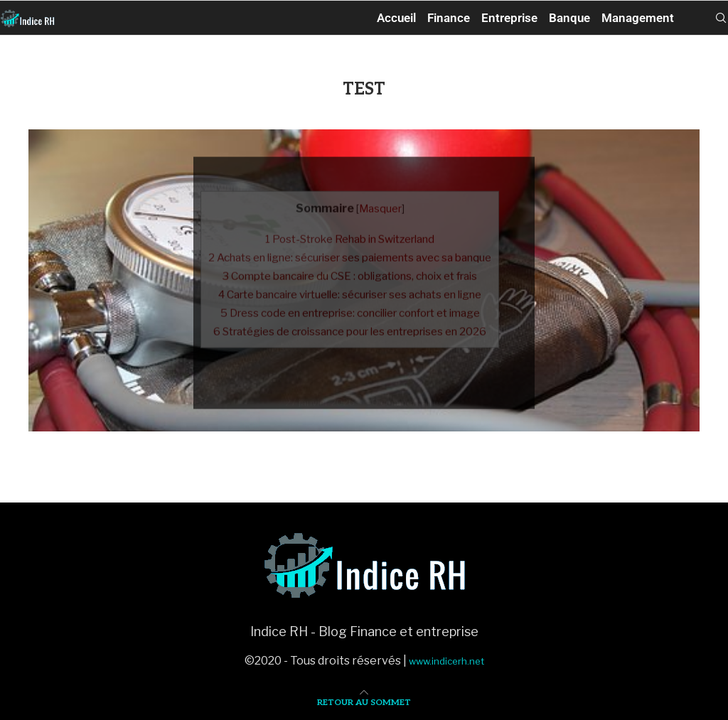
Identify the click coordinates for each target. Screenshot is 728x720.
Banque (569, 18)
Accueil (396, 18)
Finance (449, 18)
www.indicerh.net (446, 661)
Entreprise (509, 18)
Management (638, 18)
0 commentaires (408, 395)
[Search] (721, 18)
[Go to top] (364, 701)
